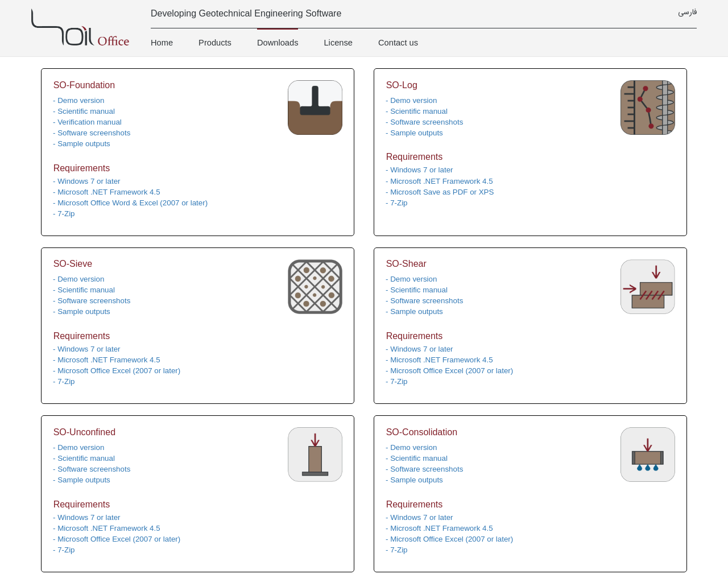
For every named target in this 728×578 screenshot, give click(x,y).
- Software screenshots (92, 133)
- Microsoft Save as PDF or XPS (440, 192)
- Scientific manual (84, 111)
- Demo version (78, 100)
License (338, 43)
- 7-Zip (64, 214)
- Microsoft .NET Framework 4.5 (107, 192)
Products (215, 43)
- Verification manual (87, 122)
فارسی (687, 13)
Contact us (398, 43)
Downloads (278, 43)
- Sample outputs (82, 144)
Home (162, 43)
